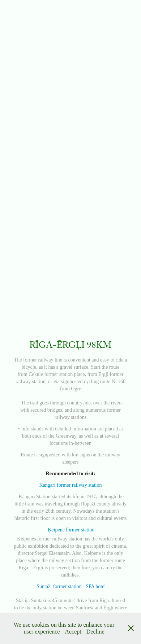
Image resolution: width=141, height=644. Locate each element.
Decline (95, 632)
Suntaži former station (59, 586)
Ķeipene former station (71, 530)
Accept (73, 632)
